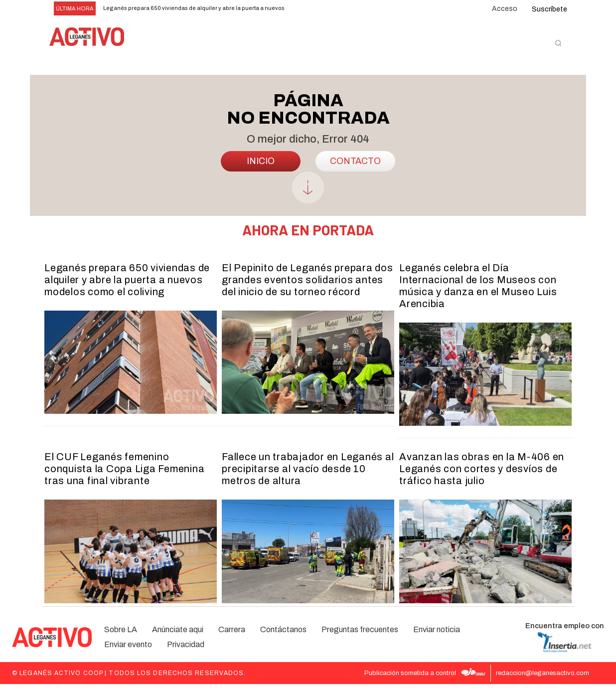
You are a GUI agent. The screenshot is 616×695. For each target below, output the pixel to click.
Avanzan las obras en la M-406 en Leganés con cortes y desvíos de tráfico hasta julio (482, 480)
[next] (322, 9)
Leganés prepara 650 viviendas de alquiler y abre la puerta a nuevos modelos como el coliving (127, 290)
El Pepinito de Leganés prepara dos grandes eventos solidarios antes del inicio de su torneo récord (308, 290)
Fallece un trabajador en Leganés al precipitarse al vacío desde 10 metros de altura (308, 480)
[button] (558, 43)
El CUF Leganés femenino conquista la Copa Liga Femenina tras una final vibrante (124, 480)
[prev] (306, 9)
